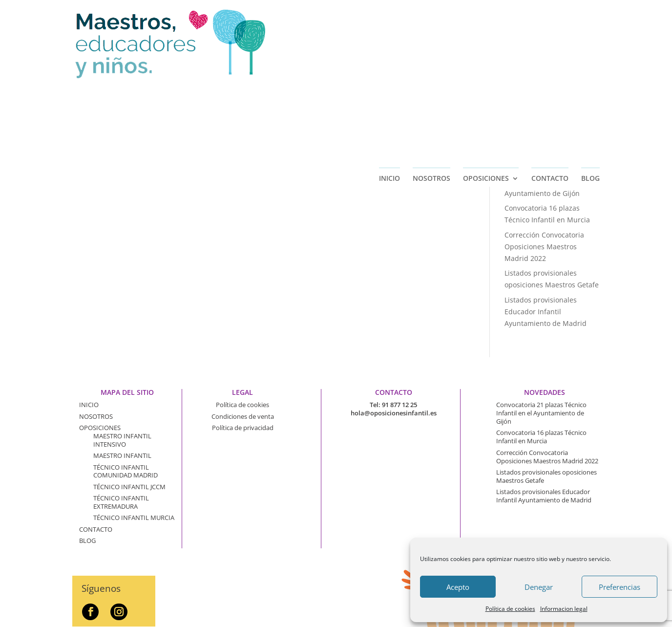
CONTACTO (550, 89)
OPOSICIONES (486, 89)
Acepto (458, 587)
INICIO (389, 89)
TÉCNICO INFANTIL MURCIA (134, 518)
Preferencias (619, 587)
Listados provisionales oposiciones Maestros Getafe (546, 476)
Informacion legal (564, 609)
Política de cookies (510, 609)
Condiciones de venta (243, 416)
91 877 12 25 (399, 405)
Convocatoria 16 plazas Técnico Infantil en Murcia (541, 437)
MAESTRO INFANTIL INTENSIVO (122, 440)
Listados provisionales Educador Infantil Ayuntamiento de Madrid (546, 312)
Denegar (539, 587)
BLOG (590, 89)
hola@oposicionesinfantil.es (394, 413)
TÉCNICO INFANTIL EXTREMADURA (121, 502)
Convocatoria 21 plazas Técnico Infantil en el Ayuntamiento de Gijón (542, 182)
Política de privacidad (243, 428)
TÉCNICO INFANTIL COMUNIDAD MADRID (126, 471)
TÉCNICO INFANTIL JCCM (129, 487)
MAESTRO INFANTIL (122, 455)
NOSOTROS (431, 89)
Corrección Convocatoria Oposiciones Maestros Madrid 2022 (544, 247)
